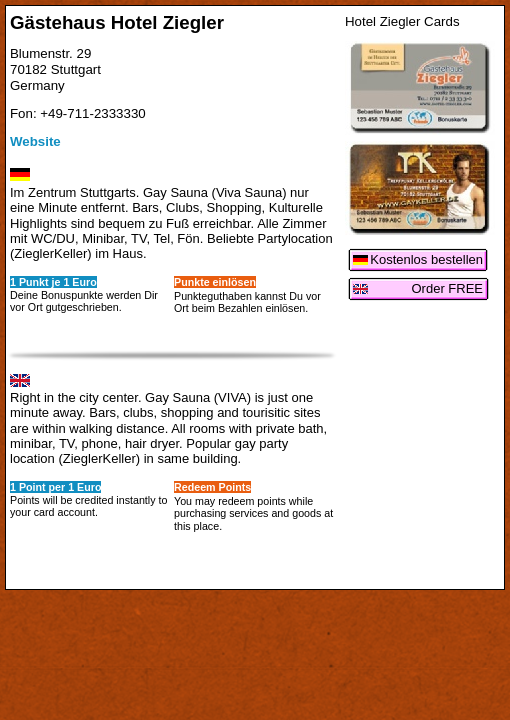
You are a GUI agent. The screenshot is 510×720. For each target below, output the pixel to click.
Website (35, 141)
